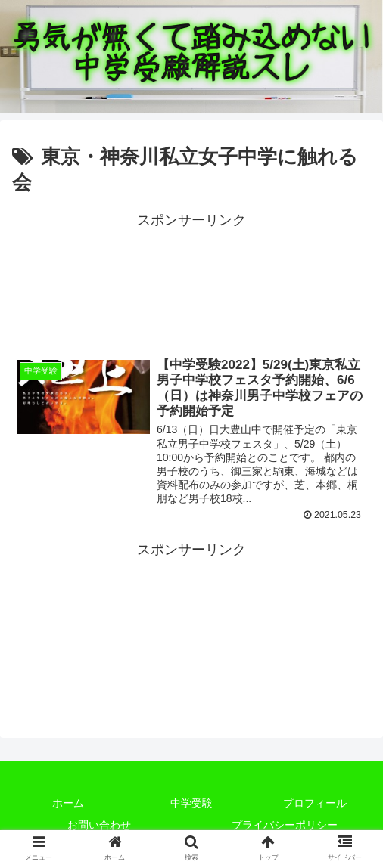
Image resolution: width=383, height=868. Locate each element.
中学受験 (191, 804)
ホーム (68, 804)
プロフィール (315, 804)
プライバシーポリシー (285, 826)
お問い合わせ (99, 826)
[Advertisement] (191, 280)
